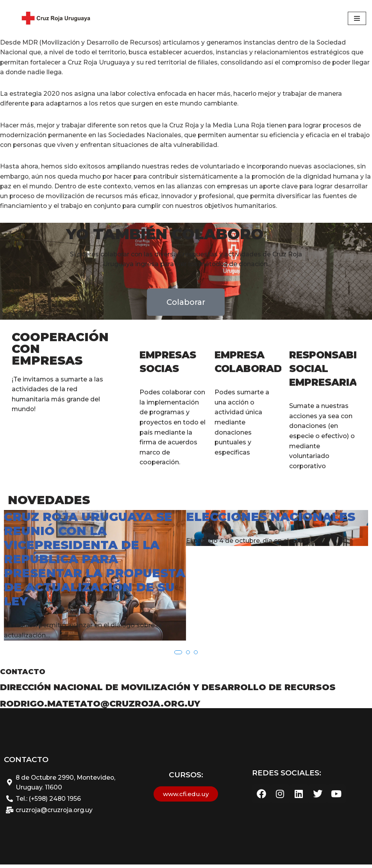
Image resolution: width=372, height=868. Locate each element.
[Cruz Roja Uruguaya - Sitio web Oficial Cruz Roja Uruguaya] (55, 18)
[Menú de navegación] (357, 18)
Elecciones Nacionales (271, 521)
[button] (178, 656)
